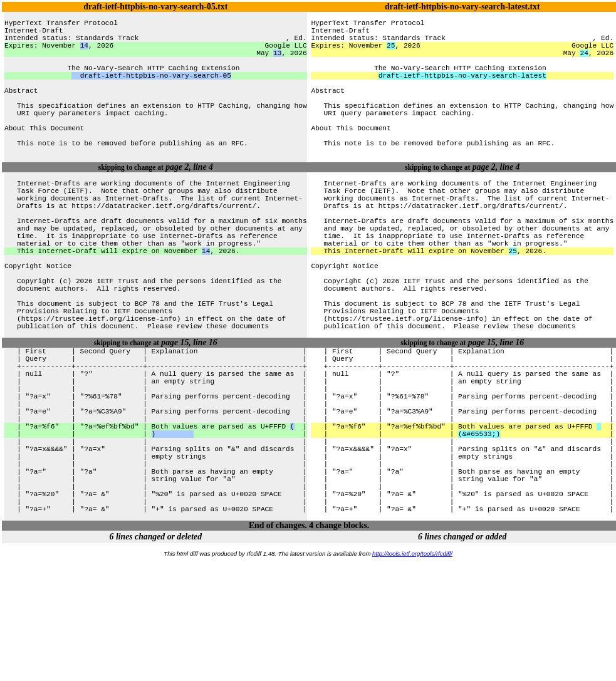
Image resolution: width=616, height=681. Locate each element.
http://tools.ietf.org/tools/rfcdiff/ (412, 676)
